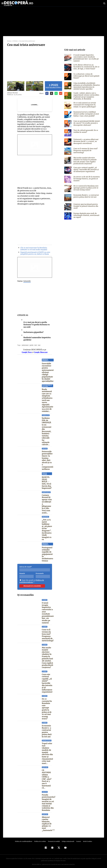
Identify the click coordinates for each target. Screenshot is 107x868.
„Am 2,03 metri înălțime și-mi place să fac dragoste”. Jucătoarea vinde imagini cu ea (47, 527)
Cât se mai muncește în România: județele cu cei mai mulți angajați (33, 249)
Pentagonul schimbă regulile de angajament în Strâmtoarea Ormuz (47, 552)
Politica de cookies (40, 839)
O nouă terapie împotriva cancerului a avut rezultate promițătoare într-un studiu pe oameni (48, 611)
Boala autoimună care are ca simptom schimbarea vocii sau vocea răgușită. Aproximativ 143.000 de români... (48, 400)
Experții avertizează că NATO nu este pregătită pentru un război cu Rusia (35, 253)
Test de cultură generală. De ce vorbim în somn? (85, 131)
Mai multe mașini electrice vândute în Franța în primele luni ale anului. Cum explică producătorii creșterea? (47, 655)
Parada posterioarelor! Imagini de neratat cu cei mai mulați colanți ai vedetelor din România (49, 800)
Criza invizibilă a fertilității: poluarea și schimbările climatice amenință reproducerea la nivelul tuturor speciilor (86, 86)
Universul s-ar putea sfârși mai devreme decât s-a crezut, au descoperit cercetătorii (86, 141)
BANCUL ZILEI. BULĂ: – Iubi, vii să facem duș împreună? (47, 480)
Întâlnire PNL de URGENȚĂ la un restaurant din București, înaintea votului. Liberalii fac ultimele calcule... (47, 431)
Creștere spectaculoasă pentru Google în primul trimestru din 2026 (86, 206)
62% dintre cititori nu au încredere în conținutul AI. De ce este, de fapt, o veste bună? (86, 67)
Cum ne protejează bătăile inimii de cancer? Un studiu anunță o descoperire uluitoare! (86, 123)
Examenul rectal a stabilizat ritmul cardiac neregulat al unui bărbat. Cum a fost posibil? (86, 114)
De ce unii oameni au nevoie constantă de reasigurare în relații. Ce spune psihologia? (84, 105)
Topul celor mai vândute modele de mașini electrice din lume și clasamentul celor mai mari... (47, 751)
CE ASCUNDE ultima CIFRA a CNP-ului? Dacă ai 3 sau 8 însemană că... (46, 777)
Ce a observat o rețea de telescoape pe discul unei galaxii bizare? (86, 76)
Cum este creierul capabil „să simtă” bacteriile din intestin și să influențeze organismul (47, 681)
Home (9, 41)
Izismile (27, 281)
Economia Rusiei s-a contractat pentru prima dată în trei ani (47, 729)
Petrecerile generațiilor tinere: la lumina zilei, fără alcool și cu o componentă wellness (47, 459)
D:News (15, 41)
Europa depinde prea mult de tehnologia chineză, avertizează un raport (86, 215)
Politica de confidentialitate (31, 579)
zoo (38, 345)
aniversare (25, 345)
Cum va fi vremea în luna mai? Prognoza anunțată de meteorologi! (48, 633)
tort (35, 345)
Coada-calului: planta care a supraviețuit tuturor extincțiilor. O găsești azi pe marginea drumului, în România (87, 96)
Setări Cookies (86, 839)
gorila (31, 345)
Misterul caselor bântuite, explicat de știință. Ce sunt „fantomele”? (48, 822)
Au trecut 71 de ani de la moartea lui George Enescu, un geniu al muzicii (86, 179)
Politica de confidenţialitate (25, 839)
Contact (78, 839)
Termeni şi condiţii (54, 839)
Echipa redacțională (67, 839)
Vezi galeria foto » (54, 86)
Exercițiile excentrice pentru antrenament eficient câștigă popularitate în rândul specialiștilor (48, 372)
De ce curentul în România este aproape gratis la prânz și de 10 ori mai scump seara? (47, 707)
